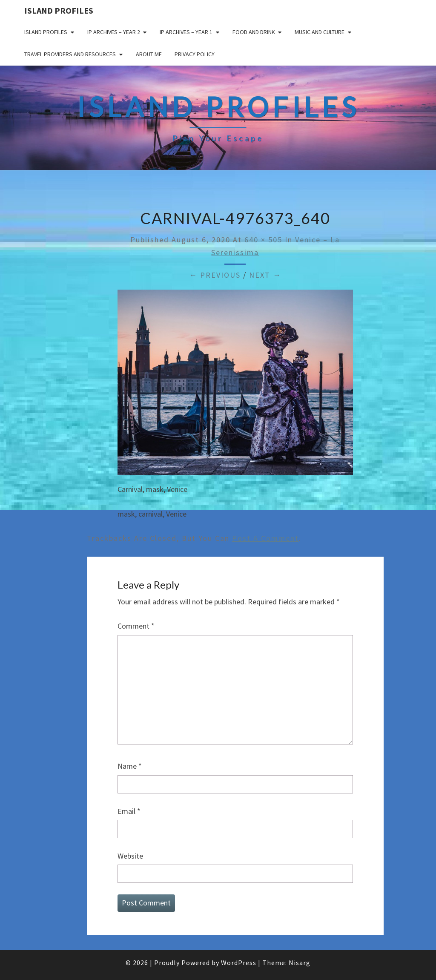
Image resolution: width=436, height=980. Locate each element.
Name (130, 766)
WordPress (239, 963)
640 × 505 (263, 240)
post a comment (265, 538)
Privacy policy (195, 54)
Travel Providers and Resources (70, 54)
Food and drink (254, 32)
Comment (136, 626)
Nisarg (300, 963)
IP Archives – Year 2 (114, 32)
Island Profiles (59, 10)
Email (129, 811)
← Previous (215, 275)
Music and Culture (320, 32)
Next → (265, 275)
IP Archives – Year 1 (186, 32)
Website (130, 856)
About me (149, 54)
